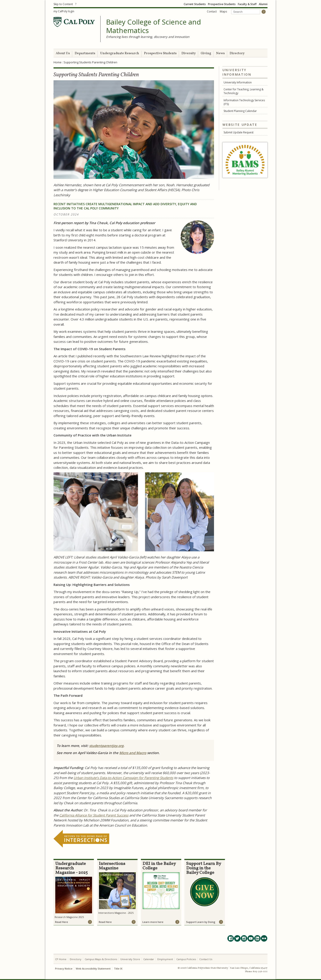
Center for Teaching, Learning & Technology (244, 91)
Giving (206, 53)
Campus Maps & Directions (101, 959)
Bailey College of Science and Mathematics (153, 26)
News (220, 53)
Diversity (189, 53)
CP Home (61, 959)
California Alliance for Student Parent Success (94, 815)
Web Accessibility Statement (93, 969)
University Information (238, 82)
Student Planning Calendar (240, 111)
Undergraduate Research (120, 53)
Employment (165, 959)
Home (58, 62)
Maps (223, 11)
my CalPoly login (64, 11)
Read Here (62, 922)
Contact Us (206, 959)
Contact (212, 11)
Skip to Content (63, 4)
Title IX (118, 969)
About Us (63, 53)
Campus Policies (186, 959)
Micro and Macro (133, 753)
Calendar (149, 959)
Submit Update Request (239, 132)
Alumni (263, 4)
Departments (85, 53)
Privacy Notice (64, 969)
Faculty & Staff (247, 4)
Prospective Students (222, 4)
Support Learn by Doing (201, 922)
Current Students (195, 4)
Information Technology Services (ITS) (244, 102)
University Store (130, 959)
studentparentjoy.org (106, 746)
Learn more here (153, 922)
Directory (237, 53)
